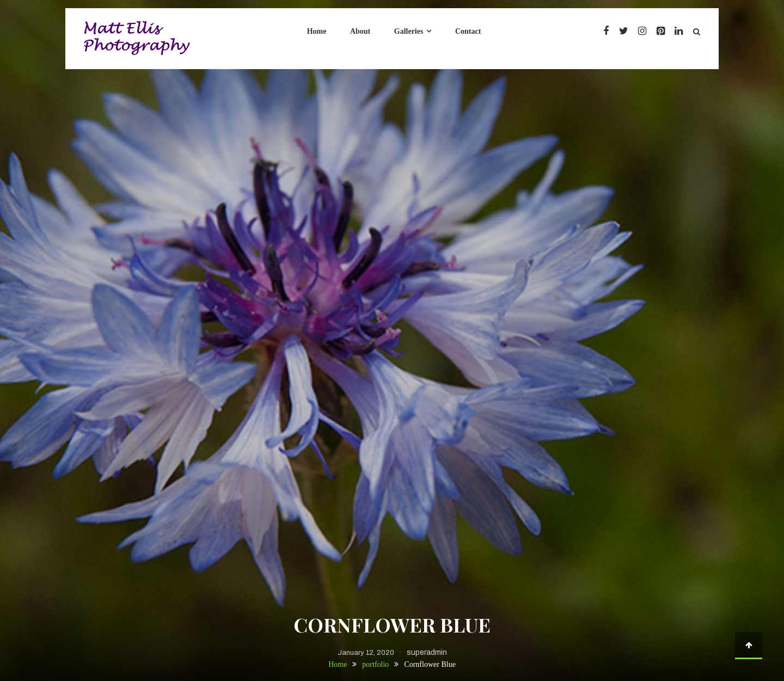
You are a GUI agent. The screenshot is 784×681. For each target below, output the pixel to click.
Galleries (409, 31)
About (360, 31)
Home (317, 31)
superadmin (427, 652)
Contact (468, 31)
